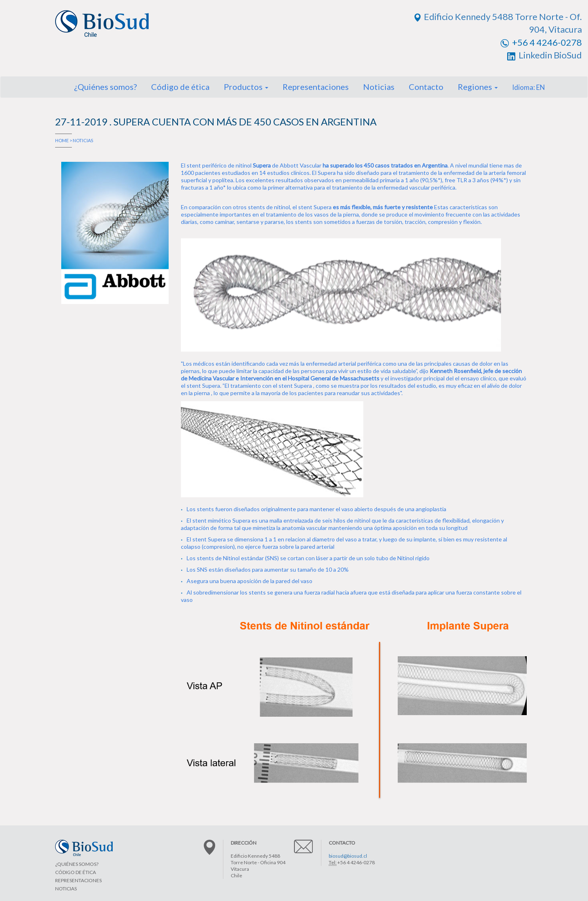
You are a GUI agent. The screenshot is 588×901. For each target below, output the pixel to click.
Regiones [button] (478, 87)
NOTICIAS (83, 140)
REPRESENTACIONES (78, 880)
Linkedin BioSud (545, 55)
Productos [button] (246, 87)
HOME (62, 140)
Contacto (426, 87)
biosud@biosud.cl (348, 856)
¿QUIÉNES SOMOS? (77, 864)
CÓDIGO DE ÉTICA (76, 872)
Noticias (379, 87)
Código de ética (180, 87)
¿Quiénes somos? (105, 87)
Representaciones (316, 87)
